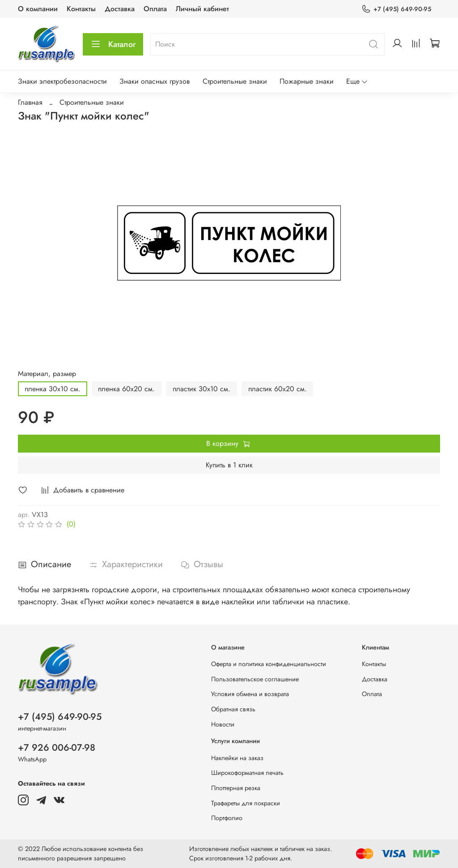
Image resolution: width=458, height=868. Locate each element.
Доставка (120, 9)
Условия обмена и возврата (250, 694)
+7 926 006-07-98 (57, 748)
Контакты (81, 9)
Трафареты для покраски (246, 803)
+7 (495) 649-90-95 (396, 9)
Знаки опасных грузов (155, 81)
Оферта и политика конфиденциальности (269, 664)
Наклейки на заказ (237, 758)
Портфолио (227, 818)
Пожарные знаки (307, 81)
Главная (30, 102)
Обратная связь (233, 709)
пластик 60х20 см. (278, 389)
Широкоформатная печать (247, 773)
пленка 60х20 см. (126, 389)
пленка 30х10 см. (53, 389)
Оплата (155, 9)
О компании (38, 9)
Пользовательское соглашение (255, 679)
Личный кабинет (202, 9)
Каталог (113, 44)
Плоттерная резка (236, 788)
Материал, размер (47, 374)
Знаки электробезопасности (62, 81)
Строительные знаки (235, 81)
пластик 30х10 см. (201, 389)
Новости (223, 724)
